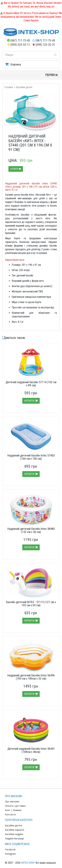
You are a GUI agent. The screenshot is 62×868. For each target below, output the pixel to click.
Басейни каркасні (15, 830)
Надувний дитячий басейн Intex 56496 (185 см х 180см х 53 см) (31, 677)
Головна (9, 87)
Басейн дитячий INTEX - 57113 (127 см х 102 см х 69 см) (31, 604)
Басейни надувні (14, 834)
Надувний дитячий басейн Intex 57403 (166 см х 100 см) (31, 457)
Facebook (10, 849)
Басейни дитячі (24, 87)
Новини (17, 810)
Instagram (10, 854)
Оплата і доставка (15, 806)
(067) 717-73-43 (20, 40)
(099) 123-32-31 (45, 45)
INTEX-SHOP (28, 863)
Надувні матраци (14, 838)
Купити (16, 169)
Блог (8, 810)
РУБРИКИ (52, 75)
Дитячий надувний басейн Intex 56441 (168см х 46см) (31, 750)
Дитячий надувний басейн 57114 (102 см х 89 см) (31, 384)
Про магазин (12, 801)
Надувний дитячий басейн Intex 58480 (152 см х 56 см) (31, 530)
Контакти (10, 814)
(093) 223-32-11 (20, 45)
